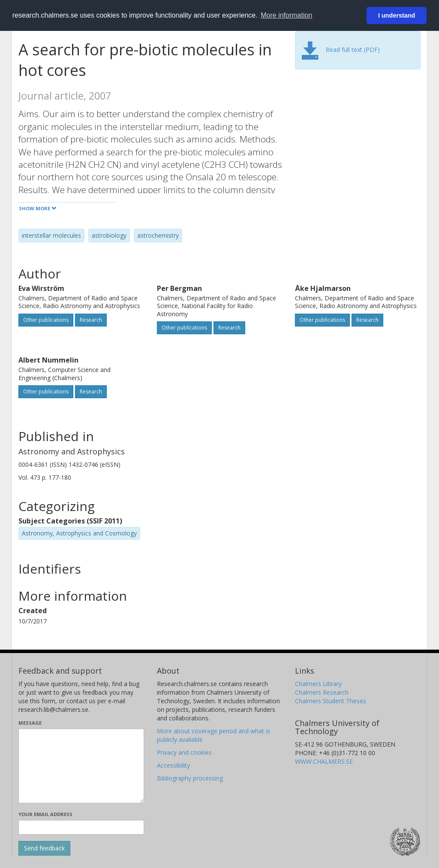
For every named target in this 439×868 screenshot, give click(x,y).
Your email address (45, 814)
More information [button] (286, 15)
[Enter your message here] (81, 766)
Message (30, 723)
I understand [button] (397, 15)
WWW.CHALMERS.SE (324, 761)
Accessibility (173, 765)
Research (91, 320)
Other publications (46, 320)
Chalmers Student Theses (331, 701)
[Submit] (44, 848)
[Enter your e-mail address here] (81, 827)
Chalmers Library (318, 684)
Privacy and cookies (184, 752)
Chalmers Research (322, 692)
